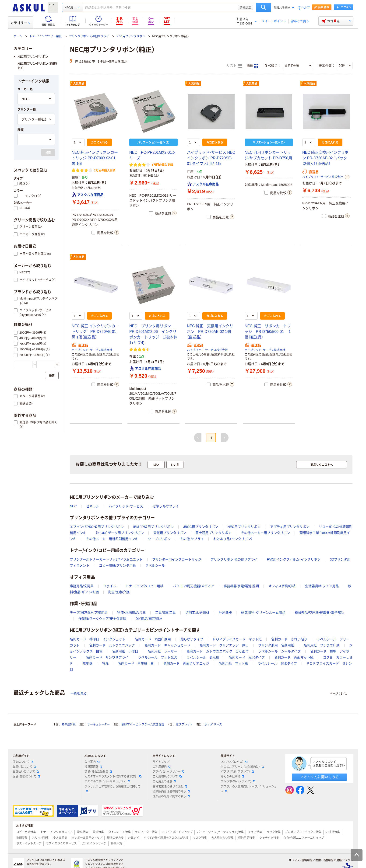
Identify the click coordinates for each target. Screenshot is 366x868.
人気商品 (79, 84)
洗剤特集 (22, 838)
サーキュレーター (99, 725)
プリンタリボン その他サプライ (89, 36)
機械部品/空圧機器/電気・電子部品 (319, 613)
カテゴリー (20, 23)
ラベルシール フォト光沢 (158, 657)
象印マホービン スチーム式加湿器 (143, 725)
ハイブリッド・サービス (126, 506)
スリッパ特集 (40, 838)
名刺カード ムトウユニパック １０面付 (218, 651)
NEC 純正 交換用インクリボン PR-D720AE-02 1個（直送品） (210, 332)
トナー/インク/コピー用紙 (46, 36)
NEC (73, 506)
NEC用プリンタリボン (131, 36)
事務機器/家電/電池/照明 (241, 586)
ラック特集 (274, 832)
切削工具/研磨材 (197, 613)
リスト (234, 66)
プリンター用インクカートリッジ (177, 559)
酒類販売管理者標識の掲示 (171, 791)
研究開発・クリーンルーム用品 (263, 613)
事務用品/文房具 (82, 586)
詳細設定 (246, 7)
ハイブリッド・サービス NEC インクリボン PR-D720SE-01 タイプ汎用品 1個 (211, 158)
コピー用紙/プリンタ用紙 (117, 565)
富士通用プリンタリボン (213, 533)
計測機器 (225, 613)
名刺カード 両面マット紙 (294, 657)
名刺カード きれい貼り (289, 639)
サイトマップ (161, 762)
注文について (23, 762)
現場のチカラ (115, 838)
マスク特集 (200, 838)
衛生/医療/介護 (119, 592)
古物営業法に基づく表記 (170, 787)
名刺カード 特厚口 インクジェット (98, 639)
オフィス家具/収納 (282, 586)
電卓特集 (83, 832)
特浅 (105, 663)
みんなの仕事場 (232, 777)
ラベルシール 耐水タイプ (277, 663)
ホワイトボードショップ (177, 832)
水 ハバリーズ (213, 725)
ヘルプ (306, 8)
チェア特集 (255, 832)
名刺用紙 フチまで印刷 (322, 645)
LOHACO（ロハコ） (234, 762)
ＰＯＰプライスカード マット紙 (237, 639)
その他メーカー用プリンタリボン (265, 533)
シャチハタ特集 (269, 838)
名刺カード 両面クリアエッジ (186, 663)
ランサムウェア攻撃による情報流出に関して (113, 788)
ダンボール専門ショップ (87, 838)
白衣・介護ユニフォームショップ (304, 838)
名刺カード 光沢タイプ (247, 657)
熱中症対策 (69, 725)
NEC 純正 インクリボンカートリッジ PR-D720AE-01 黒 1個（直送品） (95, 332)
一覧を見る (79, 693)
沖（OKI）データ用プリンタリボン (120, 533)
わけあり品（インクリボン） (233, 539)
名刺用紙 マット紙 (233, 663)
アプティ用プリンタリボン (290, 527)
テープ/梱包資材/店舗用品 (89, 613)
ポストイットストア (29, 844)
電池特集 (98, 832)
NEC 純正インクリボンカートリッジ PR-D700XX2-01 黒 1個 (95, 158)
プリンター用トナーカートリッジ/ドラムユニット (106, 559)
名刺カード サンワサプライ (107, 657)
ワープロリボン (159, 539)
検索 (264, 7)
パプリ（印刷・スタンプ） (237, 772)
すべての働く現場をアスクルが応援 (166, 838)
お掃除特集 (333, 832)
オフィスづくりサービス (61, 844)
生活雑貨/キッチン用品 (322, 586)
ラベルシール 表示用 (203, 657)
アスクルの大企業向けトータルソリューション (249, 789)
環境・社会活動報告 (98, 772)
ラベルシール (155, 565)
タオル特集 (60, 838)
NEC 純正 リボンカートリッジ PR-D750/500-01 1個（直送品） (268, 332)
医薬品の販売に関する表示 (171, 796)
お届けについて (24, 767)
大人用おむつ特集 (222, 838)
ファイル (110, 586)
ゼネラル (93, 506)
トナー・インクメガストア (56, 832)
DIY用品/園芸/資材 (149, 619)
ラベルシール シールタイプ (279, 651)
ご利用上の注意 (164, 781)
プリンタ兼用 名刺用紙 (276, 645)
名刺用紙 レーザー (162, 651)
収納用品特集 (246, 838)
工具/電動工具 (165, 613)
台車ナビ (134, 838)
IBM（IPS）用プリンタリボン (153, 527)
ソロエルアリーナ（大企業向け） (242, 767)
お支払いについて (26, 772)
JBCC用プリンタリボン (201, 527)
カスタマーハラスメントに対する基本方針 (113, 777)
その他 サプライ (192, 539)
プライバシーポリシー (169, 772)
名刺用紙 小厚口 (125, 651)
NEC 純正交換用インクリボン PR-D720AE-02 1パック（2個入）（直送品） (325, 158)
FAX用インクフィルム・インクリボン (294, 559)
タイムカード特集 (120, 832)
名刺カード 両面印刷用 (153, 639)
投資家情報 (93, 767)
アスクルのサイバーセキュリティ (107, 781)
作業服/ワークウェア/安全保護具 (102, 619)
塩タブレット (184, 725)
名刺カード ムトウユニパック (112, 645)
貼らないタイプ (192, 639)
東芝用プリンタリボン (170, 533)
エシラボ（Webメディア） (238, 781)
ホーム (18, 36)
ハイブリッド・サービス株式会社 (323, 177)
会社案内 (92, 762)
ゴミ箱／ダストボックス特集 (303, 832)
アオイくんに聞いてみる (319, 777)
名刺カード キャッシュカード (167, 645)
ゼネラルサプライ (166, 506)
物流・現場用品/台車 (132, 613)
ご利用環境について (167, 777)
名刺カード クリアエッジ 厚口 (224, 645)
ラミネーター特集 (146, 832)
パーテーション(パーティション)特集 (220, 832)
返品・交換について (26, 777)
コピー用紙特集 (26, 832)
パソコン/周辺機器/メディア (194, 586)
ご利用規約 (162, 767)
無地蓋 (88, 663)
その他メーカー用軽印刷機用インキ (112, 539)
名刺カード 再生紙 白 (136, 663)
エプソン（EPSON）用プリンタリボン (97, 527)
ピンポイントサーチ (94, 844)
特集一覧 (116, 844)
